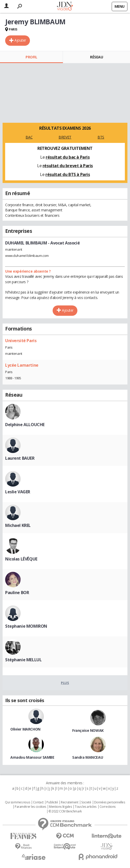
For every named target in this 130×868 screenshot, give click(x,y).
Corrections (108, 807)
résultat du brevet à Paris (68, 166)
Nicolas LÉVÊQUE (21, 559)
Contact (38, 802)
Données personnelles (110, 802)
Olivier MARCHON (25, 729)
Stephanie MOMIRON (26, 626)
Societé (86, 802)
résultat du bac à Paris (68, 157)
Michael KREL (18, 525)
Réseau (96, 57)
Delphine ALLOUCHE (25, 425)
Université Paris (21, 341)
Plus (65, 683)
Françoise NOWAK (88, 730)
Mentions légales (60, 807)
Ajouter (20, 40)
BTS (101, 137)
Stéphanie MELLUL (23, 660)
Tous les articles (86, 807)
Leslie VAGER (18, 492)
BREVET (65, 137)
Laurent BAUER (20, 458)
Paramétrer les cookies (30, 807)
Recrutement (70, 802)
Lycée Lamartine (22, 365)
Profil (31, 57)
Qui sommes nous (17, 802)
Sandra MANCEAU (88, 757)
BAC (29, 137)
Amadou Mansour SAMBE (32, 757)
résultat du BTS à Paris (68, 174)
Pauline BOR (17, 593)
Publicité (52, 802)
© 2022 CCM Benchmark (65, 811)
